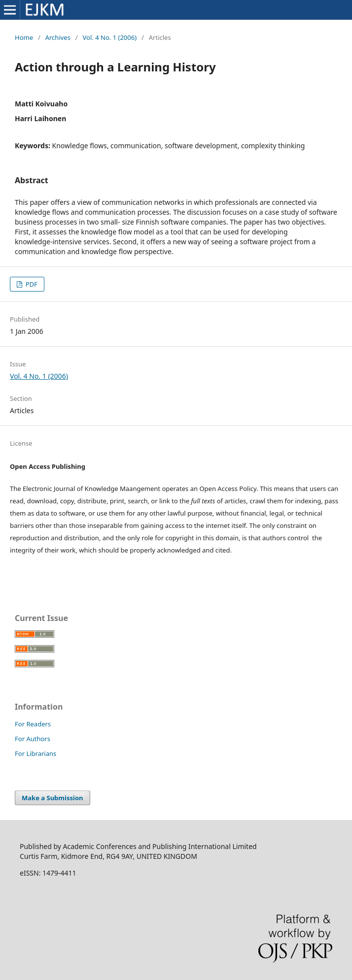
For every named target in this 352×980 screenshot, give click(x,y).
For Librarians (35, 753)
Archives (58, 37)
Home (24, 37)
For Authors (33, 739)
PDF (31, 284)
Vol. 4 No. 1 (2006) (110, 37)
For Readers (33, 724)
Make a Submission (52, 798)
